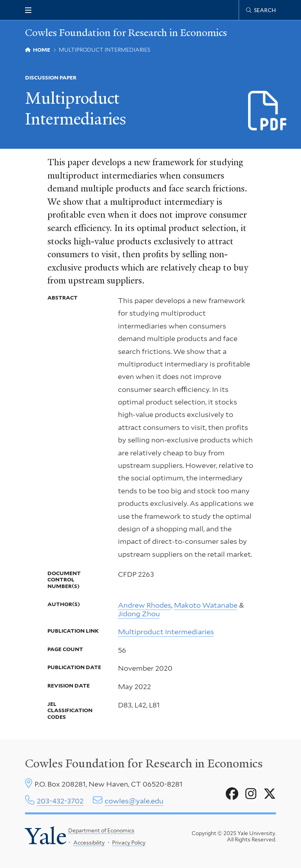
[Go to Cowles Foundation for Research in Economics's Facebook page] (232, 794)
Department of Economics (101, 830)
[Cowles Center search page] (261, 10)
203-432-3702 (60, 801)
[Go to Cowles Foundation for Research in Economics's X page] (270, 794)
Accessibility (89, 843)
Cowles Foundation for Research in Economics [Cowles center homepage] (144, 763)
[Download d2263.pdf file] (268, 111)
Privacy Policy (129, 843)
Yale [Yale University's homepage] (46, 836)
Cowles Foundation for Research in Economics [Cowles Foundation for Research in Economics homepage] (126, 33)
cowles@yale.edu (134, 801)
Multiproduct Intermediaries (166, 632)
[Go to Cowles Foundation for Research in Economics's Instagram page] (251, 794)
